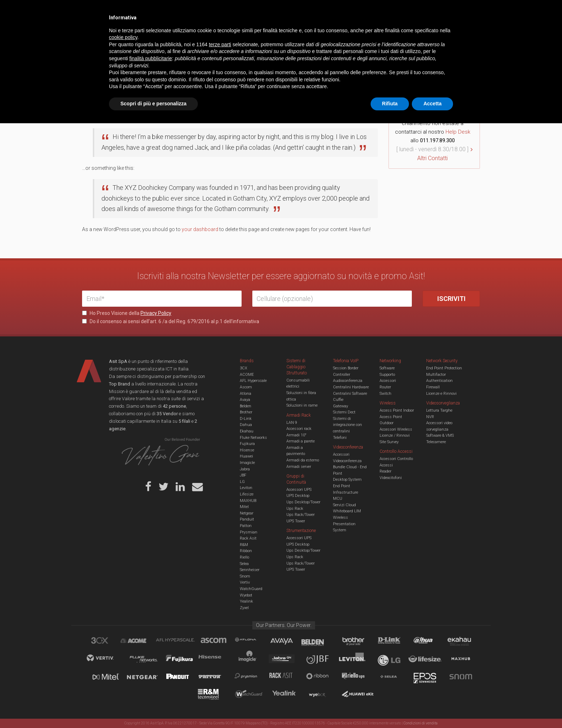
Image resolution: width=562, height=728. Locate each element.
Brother (246, 412)
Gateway (340, 406)
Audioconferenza (348, 381)
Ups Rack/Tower (301, 515)
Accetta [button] (432, 708)
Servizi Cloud (344, 505)
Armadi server (299, 467)
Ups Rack (295, 509)
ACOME (247, 375)
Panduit (247, 519)
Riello (244, 557)
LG (242, 482)
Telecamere (436, 442)
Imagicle (247, 463)
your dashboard (200, 229)
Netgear (247, 513)
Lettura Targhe (439, 410)
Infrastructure (346, 492)
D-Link (246, 419)
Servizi (173, 11)
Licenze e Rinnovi (441, 394)
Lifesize (247, 494)
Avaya (245, 400)
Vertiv (245, 582)
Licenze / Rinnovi (395, 435)
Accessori (388, 381)
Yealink (246, 601)
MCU (338, 499)
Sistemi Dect (344, 412)
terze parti (220, 649)
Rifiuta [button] (390, 708)
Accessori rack (299, 429)
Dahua (246, 425)
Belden (246, 406)
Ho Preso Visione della (127, 313)
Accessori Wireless (396, 429)
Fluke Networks (253, 438)
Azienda (146, 11)
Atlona (246, 394)
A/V (305, 34)
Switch (385, 394)
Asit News (275, 11)
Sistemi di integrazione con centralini (347, 425)
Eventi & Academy (209, 11)
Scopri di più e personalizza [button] (153, 708)
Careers (246, 11)
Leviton (246, 488)
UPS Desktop (298, 496)
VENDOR (451, 34)
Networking (246, 34)
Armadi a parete (301, 441)
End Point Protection (444, 368)
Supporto (387, 375)
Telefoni (340, 438)
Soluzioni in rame (302, 405)
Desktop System (347, 480)
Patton (246, 526)
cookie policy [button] (123, 642)
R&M (244, 545)
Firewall (433, 387)
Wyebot (246, 595)
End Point (342, 486)
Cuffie (338, 400)
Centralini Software (350, 394)
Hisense (247, 450)
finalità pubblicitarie (151, 663)
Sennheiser (250, 570)
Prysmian (249, 532)
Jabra (245, 469)
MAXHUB (248, 501)
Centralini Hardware (351, 387)
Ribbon (246, 551)
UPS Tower (296, 521)
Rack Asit (248, 538)
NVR (430, 417)
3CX (244, 368)
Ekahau (247, 431)
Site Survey (389, 442)
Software (387, 368)
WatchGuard (251, 589)
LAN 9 (292, 423)
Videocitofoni (391, 478)
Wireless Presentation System (344, 524)
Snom (245, 576)
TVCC (281, 34)
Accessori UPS (299, 490)
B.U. (302, 11)
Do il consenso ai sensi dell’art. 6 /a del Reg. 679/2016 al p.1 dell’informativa (171, 321)
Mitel (244, 507)
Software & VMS (440, 435)
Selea (244, 564)
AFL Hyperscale (253, 381)
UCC (212, 34)
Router (385, 387)
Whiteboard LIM (347, 511)
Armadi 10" (296, 435)
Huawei (246, 456)
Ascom (246, 387)
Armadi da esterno (303, 460)
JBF (243, 475)
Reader (385, 471)
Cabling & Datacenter (166, 34)
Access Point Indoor (397, 410)
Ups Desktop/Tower (303, 502)
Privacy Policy (156, 313)
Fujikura (247, 444)
